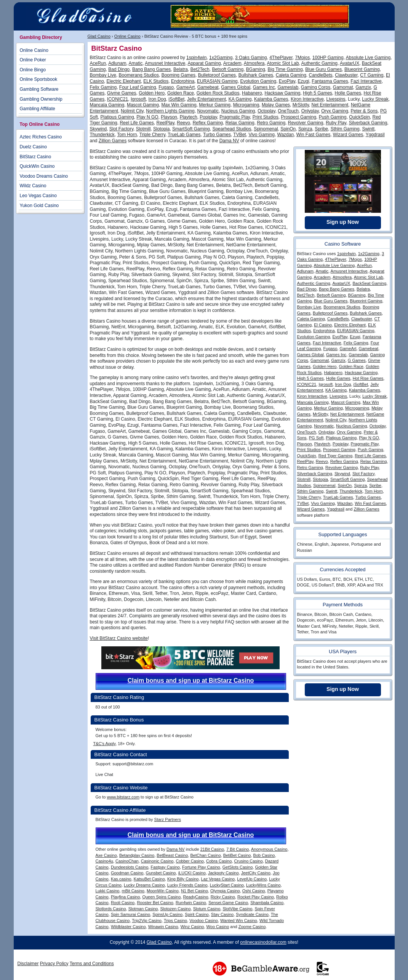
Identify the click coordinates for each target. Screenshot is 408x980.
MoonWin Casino (163, 891)
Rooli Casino (123, 903)
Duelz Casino (33, 147)
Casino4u (104, 861)
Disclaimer (28, 964)
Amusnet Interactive (165, 63)
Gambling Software (39, 89)
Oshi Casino (254, 891)
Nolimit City (132, 111)
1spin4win (196, 58)
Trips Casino (175, 921)
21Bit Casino (212, 849)
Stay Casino (222, 914)
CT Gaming (372, 75)
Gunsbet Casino (161, 873)
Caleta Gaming (291, 75)
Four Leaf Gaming (138, 87)
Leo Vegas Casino (38, 196)
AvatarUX (350, 63)
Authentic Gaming (319, 63)
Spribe (321, 129)
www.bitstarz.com (123, 797)
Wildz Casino (33, 186)
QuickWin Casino (37, 166)
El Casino (323, 325)
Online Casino (127, 36)
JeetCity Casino (256, 873)
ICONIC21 (118, 99)
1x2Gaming (221, 58)
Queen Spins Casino (161, 897)
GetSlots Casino (238, 867)
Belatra (181, 69)
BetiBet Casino (237, 855)
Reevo (183, 123)
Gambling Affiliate (38, 109)
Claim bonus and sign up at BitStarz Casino (191, 680)
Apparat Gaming (204, 63)
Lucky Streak (375, 99)
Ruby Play (336, 123)
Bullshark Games (256, 75)
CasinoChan (127, 861)
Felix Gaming (103, 87)
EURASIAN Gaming (217, 81)
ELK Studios (156, 81)
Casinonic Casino (157, 861)
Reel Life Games (137, 123)
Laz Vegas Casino (218, 879)
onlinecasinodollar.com (263, 942)
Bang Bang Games (151, 69)
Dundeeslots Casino (130, 867)
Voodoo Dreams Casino (44, 176)
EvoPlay (287, 81)
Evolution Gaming (258, 81)
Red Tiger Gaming (335, 456)
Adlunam (117, 63)
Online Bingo (33, 70)
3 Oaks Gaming (251, 58)
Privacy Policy (54, 964)
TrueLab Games (184, 135)
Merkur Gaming (215, 105)
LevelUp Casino (252, 879)
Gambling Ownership (41, 99)
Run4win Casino (191, 903)
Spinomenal (266, 129)
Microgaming (246, 105)
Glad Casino (99, 36)
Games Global (236, 87)
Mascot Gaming (143, 105)
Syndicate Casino (252, 914)
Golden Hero (152, 93)
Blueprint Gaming (362, 69)
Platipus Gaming (117, 117)
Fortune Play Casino (201, 867)
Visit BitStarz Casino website (119, 638)
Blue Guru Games (323, 69)
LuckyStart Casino (227, 885)
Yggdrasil (375, 135)
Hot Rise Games (368, 378)
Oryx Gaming (335, 111)
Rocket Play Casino (256, 897)
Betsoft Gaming (228, 69)
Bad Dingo (119, 69)
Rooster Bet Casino (155, 903)
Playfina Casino (125, 897)
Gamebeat (208, 87)
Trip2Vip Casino (147, 921)
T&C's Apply (105, 744)
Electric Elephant (124, 81)
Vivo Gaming (261, 135)
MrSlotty (301, 105)
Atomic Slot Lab (283, 63)
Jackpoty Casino (223, 873)
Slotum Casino (207, 909)
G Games (357, 360)
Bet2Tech (200, 69)
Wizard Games (348, 135)
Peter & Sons (364, 111)
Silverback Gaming (368, 123)
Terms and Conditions (92, 964)
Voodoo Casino (204, 921)
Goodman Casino (127, 873)
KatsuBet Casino (149, 879)
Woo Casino (218, 927)
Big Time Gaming (285, 69)
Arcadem (232, 63)
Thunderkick (102, 135)
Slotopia (161, 129)
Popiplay (208, 117)
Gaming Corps (316, 87)
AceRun (98, 63)
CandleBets (321, 75)
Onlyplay (310, 111)
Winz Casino (192, 927)
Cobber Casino (190, 861)
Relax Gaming (240, 123)
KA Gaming (240, 99)
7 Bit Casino (238, 849)
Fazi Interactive (366, 81)
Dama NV (229, 141)
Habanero (252, 93)
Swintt (368, 129)
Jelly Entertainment (206, 99)
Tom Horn (127, 135)
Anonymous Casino (269, 849)
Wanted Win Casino (239, 921)
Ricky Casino (223, 897)
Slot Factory (121, 129)
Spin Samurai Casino (130, 914)
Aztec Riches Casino (41, 137)
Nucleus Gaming (238, 111)
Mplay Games (276, 105)
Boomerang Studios (139, 75)
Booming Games (178, 75)
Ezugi (304, 81)
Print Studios (266, 117)
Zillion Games (113, 141)
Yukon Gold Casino (39, 206)
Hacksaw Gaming (282, 93)
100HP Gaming (328, 58)
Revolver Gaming (306, 123)
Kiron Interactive (307, 99)
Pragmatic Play (235, 117)
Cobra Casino (219, 861)
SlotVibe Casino (237, 909)
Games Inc (264, 87)
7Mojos (303, 58)
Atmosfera (254, 63)
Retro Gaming (271, 123)
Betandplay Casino (137, 855)
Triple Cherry (152, 135)
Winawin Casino (163, 927)
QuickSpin (359, 117)
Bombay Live (103, 75)
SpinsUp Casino (167, 914)
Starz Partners (168, 819)
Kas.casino (121, 879)
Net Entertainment (330, 105)
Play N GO (147, 117)
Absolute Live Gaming (368, 58)
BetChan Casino (205, 855)
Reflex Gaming (208, 123)
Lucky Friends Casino (187, 885)
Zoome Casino (252, 927)
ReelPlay (165, 123)
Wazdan (286, 135)
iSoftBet (176, 99)
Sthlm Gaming (345, 129)
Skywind (98, 129)
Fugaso (166, 87)
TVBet (239, 135)
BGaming (256, 69)
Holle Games (348, 93)
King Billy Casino (183, 879)
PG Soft (316, 438)
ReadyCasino (195, 897)
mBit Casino (133, 891)
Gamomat (343, 87)
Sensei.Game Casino (228, 903)
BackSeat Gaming (369, 283)
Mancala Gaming (107, 105)
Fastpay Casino (165, 867)
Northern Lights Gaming (170, 111)
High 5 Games (318, 93)
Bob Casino (264, 855)
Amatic (136, 63)
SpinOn (288, 129)
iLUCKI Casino (192, 873)
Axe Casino (106, 855)
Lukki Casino (108, 891)
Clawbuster (346, 75)
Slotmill (143, 129)
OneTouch (288, 111)
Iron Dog (157, 99)
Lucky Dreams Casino (144, 885)
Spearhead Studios (232, 129)
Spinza (305, 129)
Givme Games (122, 93)
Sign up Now (343, 222)
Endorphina (183, 81)
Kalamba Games (271, 99)
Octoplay (266, 111)
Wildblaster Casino (128, 927)
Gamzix (363, 87)
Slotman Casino (143, 909)
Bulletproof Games (217, 75)
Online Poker (33, 60)
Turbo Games (217, 135)
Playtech (189, 117)
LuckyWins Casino (263, 885)
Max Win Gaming (179, 105)
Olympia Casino (225, 891)
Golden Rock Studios (218, 93)
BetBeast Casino (172, 855)
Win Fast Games (313, 135)
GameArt (186, 87)
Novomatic (208, 111)
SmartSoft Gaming (191, 129)
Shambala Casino (267, 903)
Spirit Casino (197, 914)
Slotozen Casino (176, 909)
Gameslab (288, 87)
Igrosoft (138, 99)
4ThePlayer (281, 58)
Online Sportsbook (39, 79)
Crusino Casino (248, 861)
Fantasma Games (330, 81)
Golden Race (181, 93)
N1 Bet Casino (194, 891)
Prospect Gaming (298, 117)
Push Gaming (333, 117)
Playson (169, 117)
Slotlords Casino (111, 909)
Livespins (336, 99)
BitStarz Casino (36, 157)
